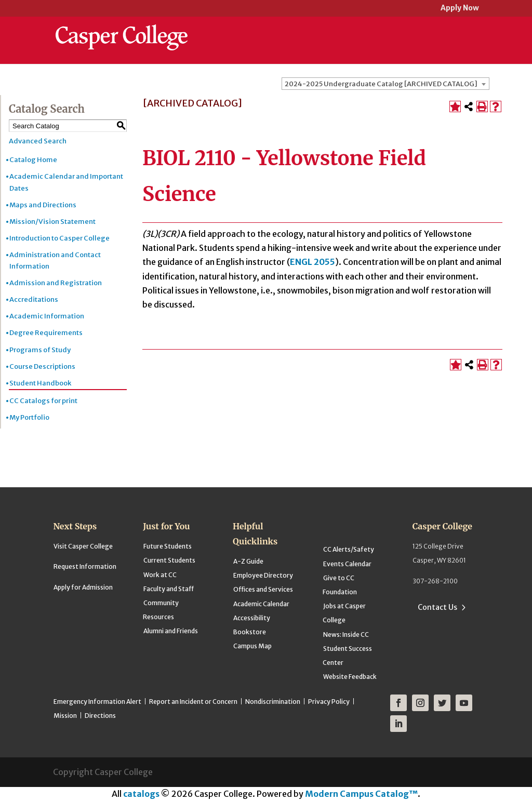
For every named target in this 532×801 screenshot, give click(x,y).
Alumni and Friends (171, 631)
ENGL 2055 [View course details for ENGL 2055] (312, 262)
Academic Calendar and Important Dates (66, 182)
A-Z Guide (248, 561)
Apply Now (460, 9)
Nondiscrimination (273, 702)
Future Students (168, 546)
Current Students (169, 560)
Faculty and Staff (169, 589)
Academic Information (47, 316)
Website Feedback (350, 677)
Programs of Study (40, 350)
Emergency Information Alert (97, 702)
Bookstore (250, 632)
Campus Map (252, 646)
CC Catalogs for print (43, 401)
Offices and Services (263, 589)
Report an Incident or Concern (193, 702)
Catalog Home (33, 160)
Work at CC (160, 575)
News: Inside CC (346, 635)
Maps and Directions (43, 205)
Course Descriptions (42, 366)
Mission (65, 716)
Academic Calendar (261, 604)
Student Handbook (40, 383)
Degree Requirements (46, 333)
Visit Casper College (83, 546)
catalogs (141, 794)
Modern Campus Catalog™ (361, 794)
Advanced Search (38, 141)
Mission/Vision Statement (52, 222)
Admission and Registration (56, 283)
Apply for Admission (83, 587)
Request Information (85, 566)
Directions (100, 716)
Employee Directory (263, 575)
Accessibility (252, 618)
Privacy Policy (329, 702)
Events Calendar (347, 564)
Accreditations (34, 299)
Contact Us (437, 607)
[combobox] (385, 84)
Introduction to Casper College (59, 238)
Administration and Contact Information (55, 261)
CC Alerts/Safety (349, 549)
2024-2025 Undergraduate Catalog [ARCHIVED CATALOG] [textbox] (381, 84)
